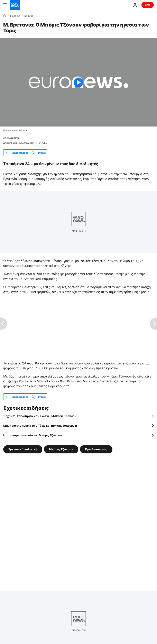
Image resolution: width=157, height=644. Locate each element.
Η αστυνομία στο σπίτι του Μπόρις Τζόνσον (33, 435)
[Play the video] (78, 82)
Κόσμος (29, 16)
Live (148, 5)
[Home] (4, 16)
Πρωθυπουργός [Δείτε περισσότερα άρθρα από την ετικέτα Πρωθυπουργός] (96, 449)
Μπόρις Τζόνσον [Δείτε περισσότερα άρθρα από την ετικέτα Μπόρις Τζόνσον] (61, 449)
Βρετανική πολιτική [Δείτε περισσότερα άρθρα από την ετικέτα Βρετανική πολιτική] (23, 449)
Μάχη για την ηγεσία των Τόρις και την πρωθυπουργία (40, 426)
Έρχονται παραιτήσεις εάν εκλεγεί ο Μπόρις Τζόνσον (40, 416)
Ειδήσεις (15, 16)
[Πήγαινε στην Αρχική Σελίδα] (15, 5)
